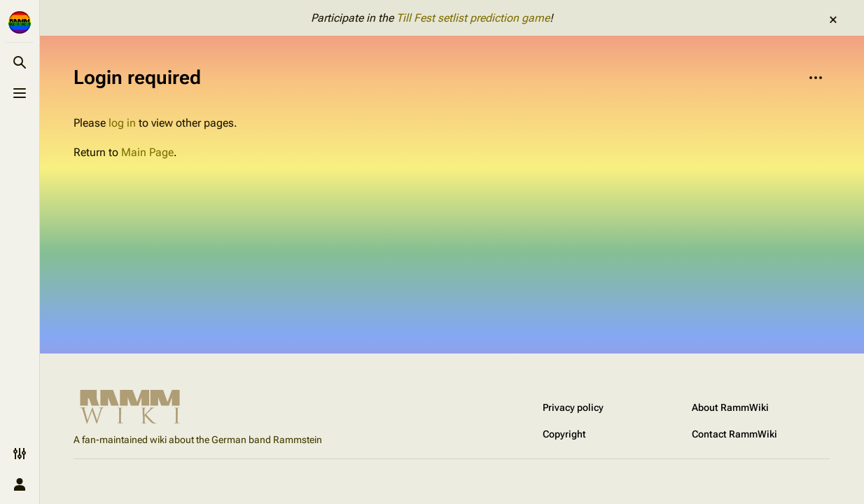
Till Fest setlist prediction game (473, 18)
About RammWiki (730, 407)
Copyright (564, 434)
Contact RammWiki (734, 434)
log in (122, 123)
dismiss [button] (833, 20)
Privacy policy (573, 407)
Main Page (147, 152)
